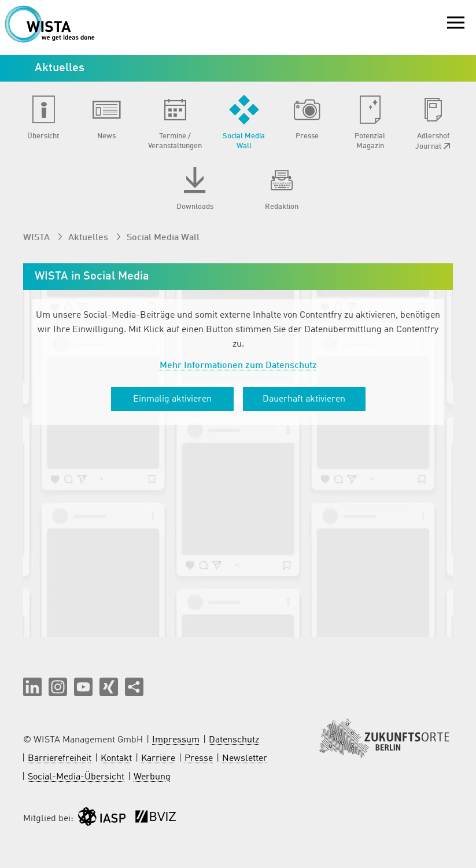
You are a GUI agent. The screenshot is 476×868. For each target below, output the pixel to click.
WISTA (38, 238)
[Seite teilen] (134, 687)
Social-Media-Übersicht (76, 777)
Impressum (176, 740)
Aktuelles (89, 238)
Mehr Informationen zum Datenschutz (238, 366)
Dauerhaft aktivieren (304, 399)
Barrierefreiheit (60, 759)
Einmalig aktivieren (172, 399)
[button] (32, 687)
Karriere (158, 759)
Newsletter (245, 759)
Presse (199, 759)
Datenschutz (234, 740)
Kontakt (116, 759)
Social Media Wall (163, 238)
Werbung (152, 777)
